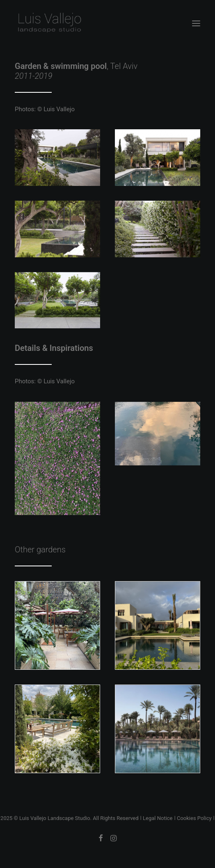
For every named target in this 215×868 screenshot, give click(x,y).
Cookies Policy (194, 818)
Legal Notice (158, 818)
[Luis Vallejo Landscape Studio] (49, 23)
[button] (196, 23)
